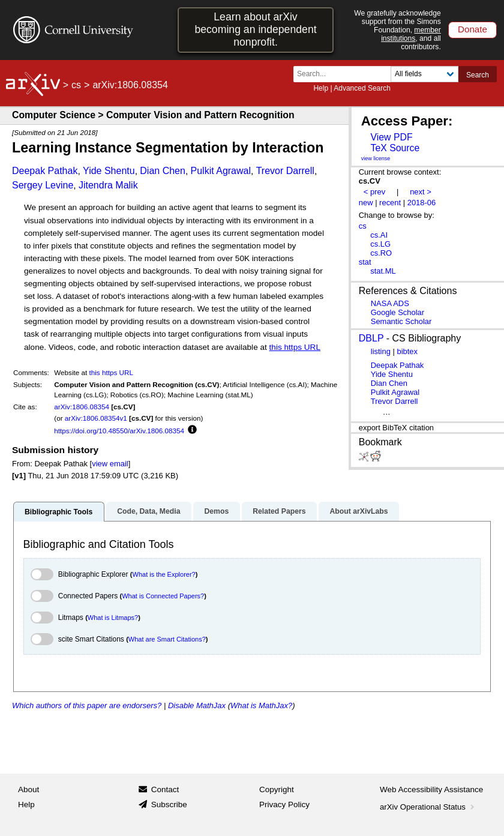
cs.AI (379, 235)
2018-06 (422, 203)
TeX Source (395, 148)
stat (365, 262)
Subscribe (169, 804)
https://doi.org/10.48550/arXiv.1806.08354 (119, 431)
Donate (472, 29)
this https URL (295, 347)
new (366, 203)
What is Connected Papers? (163, 596)
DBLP (371, 338)
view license (376, 158)
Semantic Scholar (401, 321)
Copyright (277, 789)
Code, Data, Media (148, 511)
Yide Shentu (109, 171)
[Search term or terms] (346, 74)
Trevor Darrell (285, 171)
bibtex (407, 351)
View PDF (391, 137)
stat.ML (383, 271)
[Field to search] (424, 74)
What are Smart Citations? (167, 639)
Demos (216, 511)
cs (76, 85)
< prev (374, 192)
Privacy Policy (284, 804)
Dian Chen (163, 171)
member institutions (411, 34)
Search (478, 75)
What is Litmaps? (113, 618)
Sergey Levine (43, 185)
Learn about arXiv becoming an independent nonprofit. (255, 29)
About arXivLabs (358, 511)
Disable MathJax (197, 705)
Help (321, 88)
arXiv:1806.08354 (82, 407)
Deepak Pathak (45, 171)
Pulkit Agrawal (221, 171)
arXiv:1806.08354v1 (96, 418)
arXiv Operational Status (428, 807)
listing (381, 351)
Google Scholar (397, 312)
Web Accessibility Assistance (431, 789)
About (28, 789)
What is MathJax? (261, 705)
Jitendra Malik (108, 185)
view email (110, 464)
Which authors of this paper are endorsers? (87, 705)
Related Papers (279, 511)
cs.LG (380, 244)
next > (421, 192)
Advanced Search (362, 88)
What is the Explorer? (164, 574)
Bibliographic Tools (58, 512)
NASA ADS (390, 303)
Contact (165, 789)
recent (390, 203)
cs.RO (381, 253)
